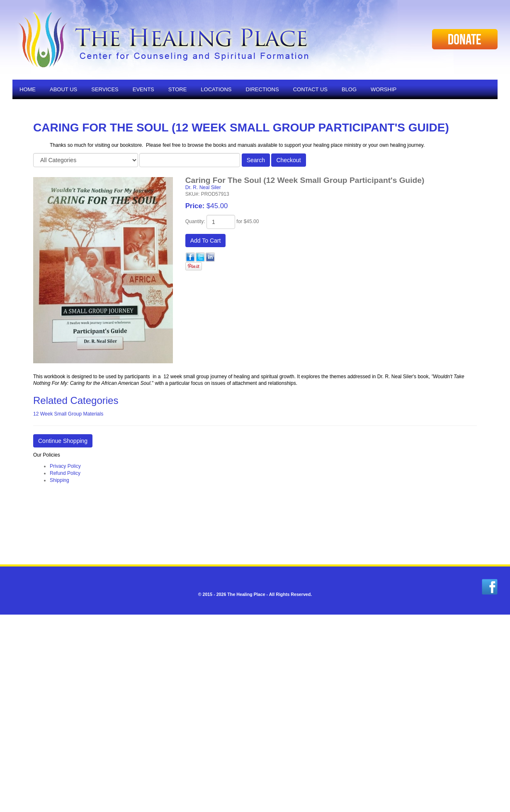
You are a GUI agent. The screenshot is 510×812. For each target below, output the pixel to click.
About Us (63, 89)
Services (105, 89)
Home (28, 89)
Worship (384, 89)
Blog (349, 89)
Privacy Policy (65, 466)
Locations (216, 89)
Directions (262, 89)
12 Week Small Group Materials (68, 414)
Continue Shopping (63, 441)
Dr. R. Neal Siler (203, 187)
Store (178, 89)
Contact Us (310, 89)
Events (143, 89)
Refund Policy (65, 473)
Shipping (59, 480)
